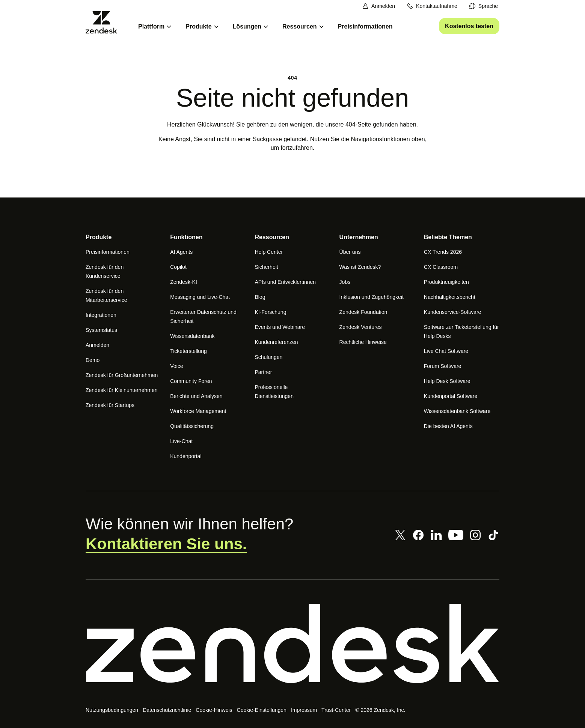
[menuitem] (483, 6)
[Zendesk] (292, 644)
